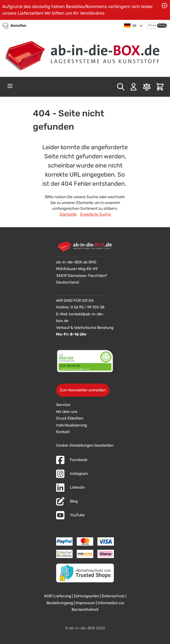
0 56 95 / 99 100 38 (87, 307)
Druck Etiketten (70, 418)
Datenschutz (113, 596)
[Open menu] (10, 86)
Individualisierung (71, 425)
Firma (162, 25)
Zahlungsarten (86, 596)
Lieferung (63, 596)
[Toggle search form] (121, 87)
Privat (152, 25)
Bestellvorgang (60, 603)
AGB (48, 596)
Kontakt (63, 432)
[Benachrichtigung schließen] (164, 6)
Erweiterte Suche (96, 214)
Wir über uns (67, 412)
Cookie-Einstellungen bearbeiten (85, 445)
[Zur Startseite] (85, 53)
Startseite (68, 214)
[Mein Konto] (134, 87)
